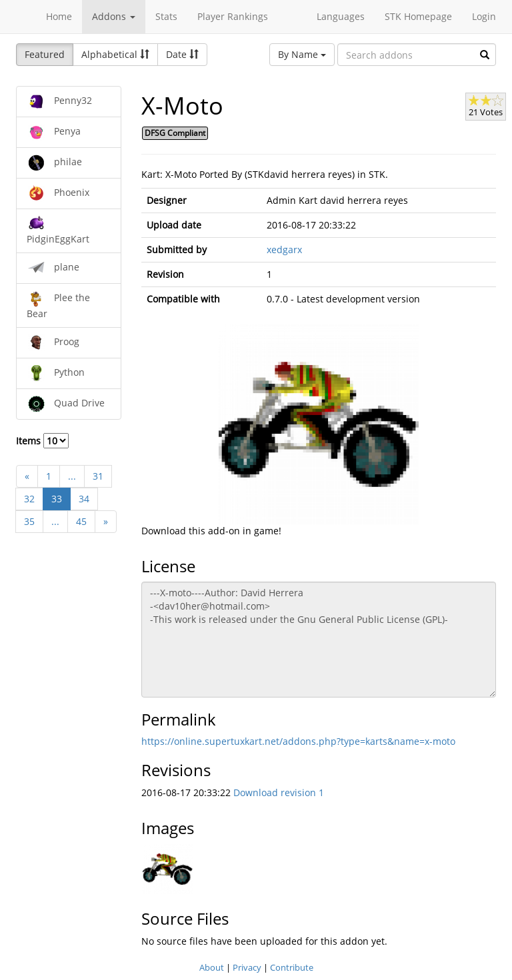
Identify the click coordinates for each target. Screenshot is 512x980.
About (212, 967)
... (72, 476)
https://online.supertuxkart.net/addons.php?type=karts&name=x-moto (298, 741)
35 (29, 521)
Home (59, 16)
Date (182, 54)
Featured (45, 54)
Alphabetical (115, 54)
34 (84, 499)
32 (29, 499)
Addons (114, 16)
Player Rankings (233, 16)
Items (42, 441)
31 (98, 476)
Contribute (292, 967)
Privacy (247, 967)
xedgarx (284, 249)
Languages (341, 16)
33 (57, 499)
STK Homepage (418, 16)
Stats (166, 16)
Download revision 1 (279, 792)
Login (484, 16)
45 (81, 521)
